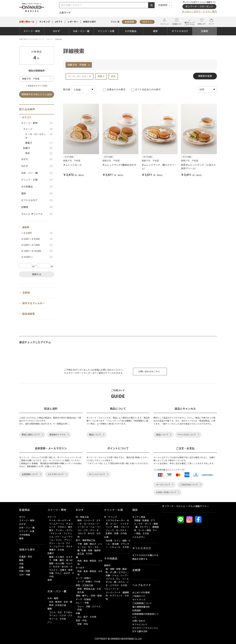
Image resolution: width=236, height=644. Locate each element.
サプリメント (116, 596)
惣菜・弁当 (81, 621)
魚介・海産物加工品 (85, 540)
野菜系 (93, 561)
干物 (80, 544)
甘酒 (116, 533)
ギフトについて (140, 625)
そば (60, 612)
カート (211, 22)
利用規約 (137, 611)
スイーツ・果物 (32, 31)
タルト (69, 547)
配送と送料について (31, 435)
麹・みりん (119, 582)
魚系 (86, 561)
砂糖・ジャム (112, 576)
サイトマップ (139, 600)
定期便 (205, 31)
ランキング (45, 22)
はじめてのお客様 (141, 593)
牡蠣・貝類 (87, 551)
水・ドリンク (111, 517)
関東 (21, 560)
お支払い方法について (166, 492)
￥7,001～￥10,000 (38, 251)
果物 (50, 580)
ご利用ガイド (177, 22)
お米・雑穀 (53, 598)
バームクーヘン (57, 524)
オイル (109, 582)
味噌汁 (89, 582)
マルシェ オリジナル (38, 214)
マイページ (164, 22)
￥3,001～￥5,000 (38, 239)
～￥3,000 (38, 233)
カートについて (163, 485)
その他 (61, 550)
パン (50, 622)
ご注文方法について (189, 485)
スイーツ (39, 129)
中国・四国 (25, 571)
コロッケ (82, 533)
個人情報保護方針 (141, 607)
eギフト (59, 22)
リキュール (115, 547)
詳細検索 (163, 5)
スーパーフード (113, 593)
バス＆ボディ (139, 537)
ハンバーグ (89, 520)
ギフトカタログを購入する (145, 555)
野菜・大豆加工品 (84, 585)
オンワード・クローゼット (199, 7)
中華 (78, 613)
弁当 (86, 624)
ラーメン (53, 616)
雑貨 (155, 31)
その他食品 (131, 31)
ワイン (117, 541)
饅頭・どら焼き (57, 557)
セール (27, 22)
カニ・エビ (93, 547)
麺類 (50, 609)
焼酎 (124, 541)
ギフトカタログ (180, 31)
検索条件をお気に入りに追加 (37, 94)
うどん (52, 612)
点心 (80, 617)
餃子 (86, 617)
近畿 (21, 568)
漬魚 (86, 544)
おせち (38, 159)
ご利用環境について (142, 603)
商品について (95, 435)
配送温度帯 (29, 314)
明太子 (93, 544)
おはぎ (67, 573)
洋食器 (137, 520)
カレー (81, 607)
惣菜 (80, 624)
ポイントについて (97, 474)
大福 (51, 573)
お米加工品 (61, 605)
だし (118, 579)
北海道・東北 (26, 557)
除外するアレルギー (34, 303)
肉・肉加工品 (82, 517)
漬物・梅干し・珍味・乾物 (89, 596)
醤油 (124, 569)
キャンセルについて (187, 435)
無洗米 (59, 602)
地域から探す (90, 22)
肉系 (80, 561)
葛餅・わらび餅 (57, 564)
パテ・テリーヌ (91, 530)
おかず (56, 31)
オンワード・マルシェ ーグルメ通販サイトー (185, 506)
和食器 (146, 520)
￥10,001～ (38, 257)
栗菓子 (101, 76)
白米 (51, 602)
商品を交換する (140, 559)
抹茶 (113, 76)
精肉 (80, 520)
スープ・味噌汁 (83, 578)
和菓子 (39, 148)
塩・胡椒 (110, 569)
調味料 (107, 566)
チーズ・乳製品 (83, 599)
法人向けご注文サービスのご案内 (199, 12)
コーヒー (114, 524)
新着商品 (24, 510)
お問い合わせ (139, 621)
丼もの (91, 533)
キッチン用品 (139, 517)
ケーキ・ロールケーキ (80, 76)
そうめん (68, 612)
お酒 (106, 537)
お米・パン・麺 (81, 31)
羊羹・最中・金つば (63, 560)
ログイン (147, 22)
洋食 (88, 607)
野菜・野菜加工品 (86, 589)
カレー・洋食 (82, 603)
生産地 (26, 293)
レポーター (73, 22)
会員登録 (129, 22)
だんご (59, 573)
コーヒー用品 (144, 530)
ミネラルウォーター (115, 520)
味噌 (118, 569)
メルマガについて (56, 474)
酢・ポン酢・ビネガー (117, 572)
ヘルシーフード (112, 589)
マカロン (62, 527)
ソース (125, 579)
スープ (81, 582)
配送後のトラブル (58, 435)
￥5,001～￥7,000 (38, 245)
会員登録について (30, 474)
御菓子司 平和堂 (77, 65)
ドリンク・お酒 (106, 31)
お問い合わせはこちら (149, 372)
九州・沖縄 (25, 575)
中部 (21, 564)
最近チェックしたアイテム (190, 22)
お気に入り (202, 22)
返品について (162, 435)
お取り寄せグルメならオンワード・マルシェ (36, 39)
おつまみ (80, 568)
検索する (37, 274)
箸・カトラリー (143, 527)
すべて (22, 517)
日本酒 (109, 541)
